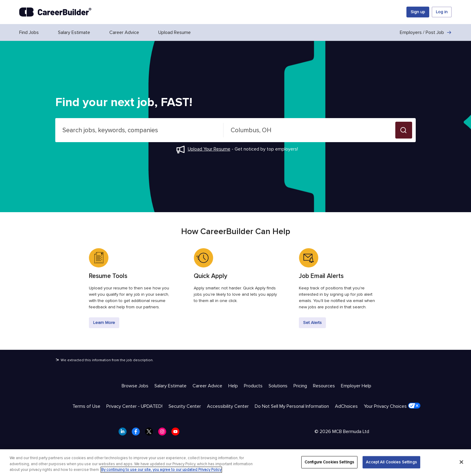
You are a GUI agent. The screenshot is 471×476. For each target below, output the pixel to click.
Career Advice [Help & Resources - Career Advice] (207, 386)
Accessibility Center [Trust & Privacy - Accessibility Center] (228, 406)
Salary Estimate (74, 32)
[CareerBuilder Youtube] (177, 433)
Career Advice (124, 32)
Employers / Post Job (426, 32)
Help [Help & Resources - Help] (233, 386)
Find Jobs (29, 32)
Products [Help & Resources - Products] (253, 386)
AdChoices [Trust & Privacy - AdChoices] (346, 406)
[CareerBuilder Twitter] (151, 433)
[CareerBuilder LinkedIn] (124, 433)
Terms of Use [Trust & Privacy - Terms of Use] (86, 406)
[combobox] (139, 130)
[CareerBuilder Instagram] (164, 433)
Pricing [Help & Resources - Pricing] (300, 386)
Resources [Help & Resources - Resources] (324, 386)
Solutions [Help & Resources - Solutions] (278, 386)
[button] (404, 130)
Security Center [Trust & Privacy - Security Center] (185, 406)
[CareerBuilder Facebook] (138, 433)
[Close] (461, 462)
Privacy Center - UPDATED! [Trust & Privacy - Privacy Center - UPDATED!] (134, 406)
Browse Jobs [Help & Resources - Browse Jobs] (135, 386)
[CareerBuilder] (55, 12)
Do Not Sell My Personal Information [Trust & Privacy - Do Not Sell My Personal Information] (292, 406)
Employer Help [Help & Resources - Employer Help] (356, 386)
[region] (235, 463)
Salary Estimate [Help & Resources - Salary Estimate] (170, 386)
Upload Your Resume (209, 149)
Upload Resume (175, 32)
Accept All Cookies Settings (391, 462)
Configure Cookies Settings (329, 462)
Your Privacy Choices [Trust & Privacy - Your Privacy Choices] (392, 406)
